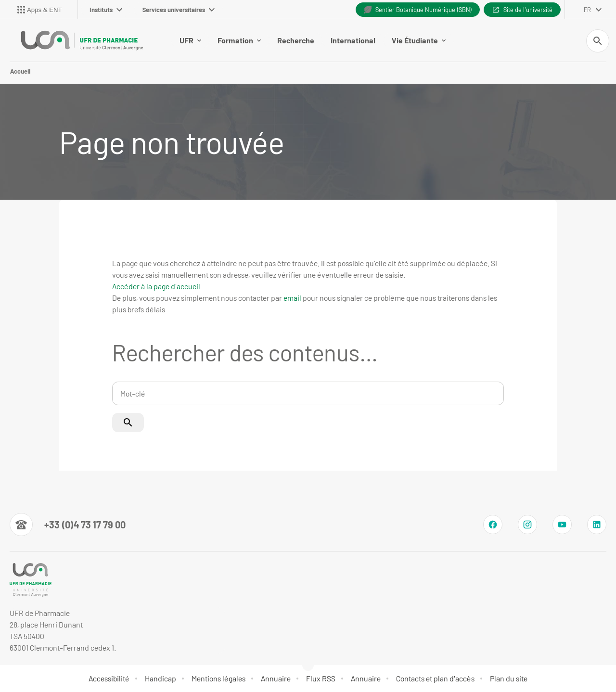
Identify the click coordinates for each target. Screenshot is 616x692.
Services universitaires (179, 10)
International (353, 40)
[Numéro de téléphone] (68, 525)
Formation (239, 40)
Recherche (296, 40)
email (292, 298)
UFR (190, 40)
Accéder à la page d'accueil (156, 286)
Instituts (106, 10)
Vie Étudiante (419, 40)
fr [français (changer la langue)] (587, 10)
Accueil (20, 71)
